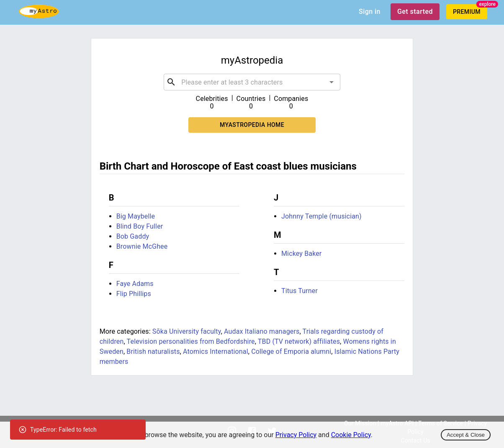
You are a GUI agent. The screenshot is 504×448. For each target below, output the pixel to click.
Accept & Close (466, 435)
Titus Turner (300, 291)
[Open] (332, 82)
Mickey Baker (301, 254)
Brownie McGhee (142, 246)
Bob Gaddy (133, 236)
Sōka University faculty (187, 331)
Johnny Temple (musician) (321, 216)
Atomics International (216, 351)
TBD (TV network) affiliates (299, 341)
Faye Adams (135, 284)
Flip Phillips (134, 294)
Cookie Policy (351, 435)
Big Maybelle (136, 216)
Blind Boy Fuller (140, 226)
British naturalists (153, 351)
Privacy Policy (296, 435)
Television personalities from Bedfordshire (191, 341)
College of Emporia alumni (291, 351)
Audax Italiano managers (262, 331)
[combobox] (252, 82)
